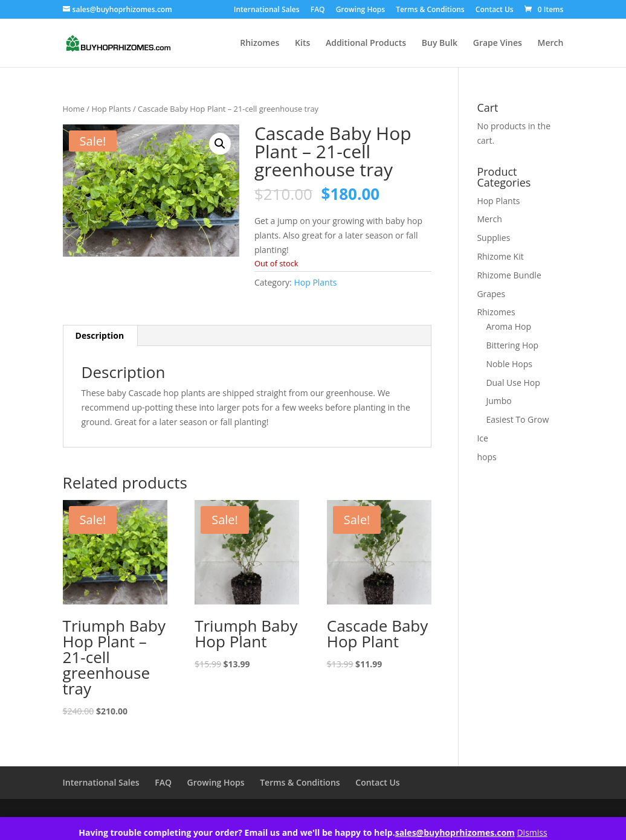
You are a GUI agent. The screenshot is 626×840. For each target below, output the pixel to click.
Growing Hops (360, 10)
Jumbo (499, 401)
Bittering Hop (512, 345)
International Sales (267, 10)
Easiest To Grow (517, 419)
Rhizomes (260, 43)
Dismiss (532, 832)
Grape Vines (498, 43)
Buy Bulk (440, 43)
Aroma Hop (508, 326)
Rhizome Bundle (509, 275)
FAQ (318, 10)
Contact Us (495, 10)
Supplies (493, 238)
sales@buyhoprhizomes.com (455, 832)
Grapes (491, 294)
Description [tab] (100, 335)
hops (486, 457)
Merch (551, 43)
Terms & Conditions (430, 10)
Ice (482, 438)
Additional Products (366, 43)
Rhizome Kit (500, 256)
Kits (302, 43)
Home (74, 109)
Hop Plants (111, 109)
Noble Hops (509, 364)
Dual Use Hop (513, 383)
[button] (220, 144)
